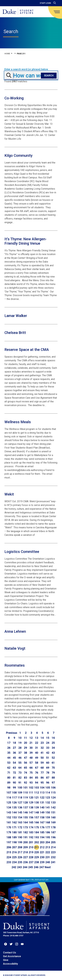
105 (48, 788)
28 (20, 748)
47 (25, 758)
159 (48, 817)
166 (37, 822)
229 (37, 857)
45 (14, 758)
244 (25, 867)
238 (37, 862)
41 (42, 753)
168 (48, 822)
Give (6, 960)
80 (9, 778)
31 (37, 748)
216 (14, 852)
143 (9, 812)
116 (9, 797)
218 (25, 852)
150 (48, 812)
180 (14, 832)
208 (20, 847)
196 (53, 837)
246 (36, 867)
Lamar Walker (16, 316)
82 (20, 778)
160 (53, 817)
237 (31, 862)
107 (9, 793)
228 (31, 857)
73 (20, 773)
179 (9, 832)
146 (25, 812)
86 (42, 778)
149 (42, 812)
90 (14, 783)
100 (20, 788)
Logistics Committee (22, 552)
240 (48, 862)
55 (20, 763)
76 (37, 773)
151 (53, 812)
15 (48, 738)
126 (14, 802)
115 (53, 793)
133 (53, 802)
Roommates (15, 665)
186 (48, 832)
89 (9, 783)
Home (7, 54)
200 (25, 842)
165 (31, 822)
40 (37, 753)
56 (25, 763)
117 (14, 797)
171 (14, 827)
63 (14, 768)
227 (25, 857)
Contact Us (10, 953)
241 (53, 862)
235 (20, 862)
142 (53, 807)
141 (48, 807)
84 (31, 778)
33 (48, 748)
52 (53, 758)
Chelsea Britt (15, 333)
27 (14, 748)
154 (20, 817)
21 (31, 743)
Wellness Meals (18, 422)
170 (9, 827)
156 (31, 817)
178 (53, 827)
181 (20, 832)
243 (19, 867)
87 (48, 778)
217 (20, 852)
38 (25, 753)
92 (25, 783)
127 (20, 802)
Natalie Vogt (15, 648)
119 (25, 797)
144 (14, 812)
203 (42, 842)
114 (48, 793)
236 (25, 862)
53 (9, 763)
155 (25, 817)
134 (9, 807)
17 (9, 743)
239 (42, 862)
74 (25, 773)
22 (37, 743)
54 (14, 763)
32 (42, 748)
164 (25, 822)
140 (42, 807)
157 (37, 817)
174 (31, 827)
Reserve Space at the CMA (27, 350)
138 (31, 807)
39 (31, 753)
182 (25, 832)
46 (20, 758)
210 (31, 847)
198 (14, 842)
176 (42, 827)
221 (42, 852)
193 (37, 837)
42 (48, 753)
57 (31, 763)
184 (37, 832)
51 (48, 758)
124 (53, 797)
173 (25, 827)
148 (37, 812)
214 (53, 847)
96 (48, 783)
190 (20, 837)
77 (42, 773)
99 (14, 788)
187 (53, 832)
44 (9, 758)
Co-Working (14, 98)
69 (48, 768)
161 (9, 822)
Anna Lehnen (15, 631)
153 (14, 817)
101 (25, 788)
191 (25, 837)
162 (14, 822)
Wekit (9, 494)
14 (42, 738)
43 (53, 753)
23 (42, 743)
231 (48, 857)
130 (37, 802)
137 (25, 807)
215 (9, 852)
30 (31, 748)
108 (14, 793)
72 (14, 773)
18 (14, 743)
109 (20, 793)
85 (37, 778)
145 (20, 812)
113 (42, 793)
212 (42, 847)
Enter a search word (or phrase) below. (26, 69)
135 (14, 807)
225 (14, 857)
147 (31, 812)
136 (20, 807)
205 (53, 842)
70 (53, 768)
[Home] (18, 12)
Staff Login (45, 3)
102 (31, 788)
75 (31, 773)
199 (20, 842)
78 (48, 773)
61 (53, 763)
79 (53, 773)
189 (14, 837)
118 (20, 797)
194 (42, 837)
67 (37, 768)
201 (31, 842)
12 (31, 738)
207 (14, 847)
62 (9, 768)
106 (53, 788)
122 (42, 797)
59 (42, 763)
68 (42, 768)
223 (53, 852)
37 (20, 753)
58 (37, 763)
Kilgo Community (19, 156)
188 (9, 837)
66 (31, 768)
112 (37, 793)
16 (53, 738)
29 (25, 748)
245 (31, 867)
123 (48, 797)
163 (20, 822)
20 (25, 743)
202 (37, 842)
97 (53, 783)
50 (42, 758)
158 (42, 817)
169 (53, 822)
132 (48, 802)
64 (20, 768)
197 (9, 842)
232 (53, 857)
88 (53, 778)
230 (42, 857)
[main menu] (57, 12)
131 (42, 802)
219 (31, 852)
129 (31, 802)
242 (14, 867)
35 (9, 753)
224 (9, 857)
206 (9, 847)
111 (31, 793)
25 (53, 743)
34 (53, 748)
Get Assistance (12, 956)
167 (42, 822)
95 (42, 783)
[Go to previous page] (12, 733)
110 (25, 793)
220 (37, 852)
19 (20, 743)
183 (31, 832)
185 (42, 832)
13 (37, 738)
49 (37, 758)
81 (14, 778)
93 (31, 783)
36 (14, 753)
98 (9, 788)
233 (9, 862)
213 (48, 847)
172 (20, 827)
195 (48, 837)
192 (31, 837)
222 (48, 852)
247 (42, 867)
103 (37, 788)
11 (25, 738)
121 (37, 797)
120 (31, 797)
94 (37, 783)
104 (42, 788)
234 (14, 862)
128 (25, 802)
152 (9, 817)
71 (9, 773)
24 (48, 743)
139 (37, 807)
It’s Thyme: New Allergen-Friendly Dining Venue (26, 241)
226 (20, 857)
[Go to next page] (48, 867)
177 (48, 827)
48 (31, 758)
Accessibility (10, 964)
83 (25, 778)
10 (20, 738)
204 (48, 842)
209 (25, 847)
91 (20, 783)
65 (25, 768)
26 (9, 748)
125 (9, 802)
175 (37, 827)
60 (48, 763)
